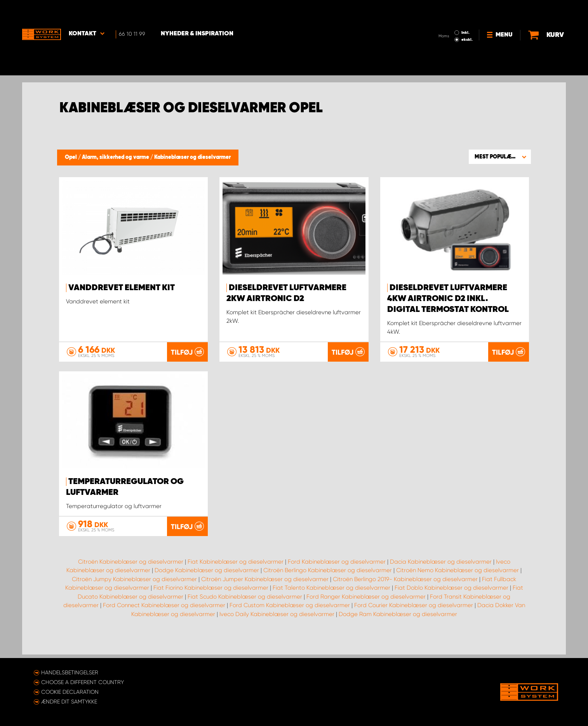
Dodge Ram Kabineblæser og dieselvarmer (398, 633)
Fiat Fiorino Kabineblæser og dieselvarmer (211, 607)
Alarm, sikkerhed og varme (116, 157)
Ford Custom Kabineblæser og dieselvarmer (290, 625)
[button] (500, 157)
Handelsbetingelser (70, 672)
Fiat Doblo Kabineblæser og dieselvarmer (451, 607)
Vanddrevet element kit (122, 288)
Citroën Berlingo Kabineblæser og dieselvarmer (328, 590)
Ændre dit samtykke (69, 702)
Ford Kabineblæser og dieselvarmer (337, 581)
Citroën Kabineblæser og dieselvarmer (131, 581)
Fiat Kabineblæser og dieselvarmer (236, 581)
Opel (71, 157)
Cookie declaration (70, 692)
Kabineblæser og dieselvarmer (192, 157)
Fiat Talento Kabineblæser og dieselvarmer (331, 607)
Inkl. (465, 11)
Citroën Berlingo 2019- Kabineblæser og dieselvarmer (405, 598)
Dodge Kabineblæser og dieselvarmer (207, 590)
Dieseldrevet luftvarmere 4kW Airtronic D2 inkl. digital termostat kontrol (448, 299)
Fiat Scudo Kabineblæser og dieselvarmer (245, 616)
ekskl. (467, 18)
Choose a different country (83, 682)
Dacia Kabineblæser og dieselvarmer (441, 581)
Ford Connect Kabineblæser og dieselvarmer (164, 625)
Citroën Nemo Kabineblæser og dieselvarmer (458, 590)
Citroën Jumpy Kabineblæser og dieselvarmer (134, 598)
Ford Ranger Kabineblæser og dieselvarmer (366, 616)
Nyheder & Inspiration (197, 12)
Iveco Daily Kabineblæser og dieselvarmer (277, 633)
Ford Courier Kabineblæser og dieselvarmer (414, 625)
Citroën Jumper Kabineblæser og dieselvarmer (265, 598)
